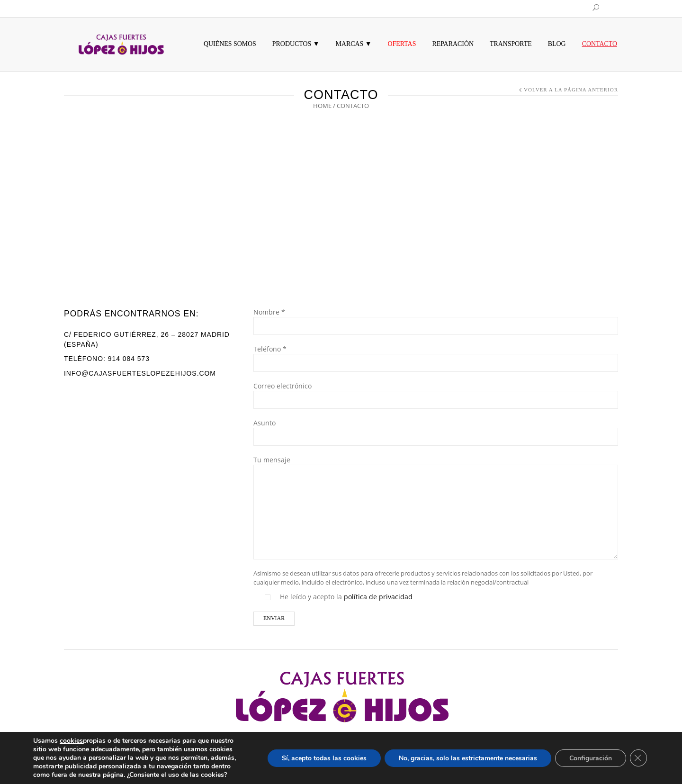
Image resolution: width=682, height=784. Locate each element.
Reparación (453, 44)
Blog (557, 44)
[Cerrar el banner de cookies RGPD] (638, 758)
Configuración (591, 758)
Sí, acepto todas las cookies (324, 758)
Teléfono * (436, 357)
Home (322, 106)
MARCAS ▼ (354, 44)
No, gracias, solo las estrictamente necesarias (468, 758)
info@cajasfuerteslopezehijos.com (140, 373)
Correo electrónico (436, 394)
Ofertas (402, 44)
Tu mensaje (436, 487)
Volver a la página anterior (571, 90)
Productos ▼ (296, 44)
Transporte (511, 44)
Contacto (600, 44)
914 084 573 (129, 359)
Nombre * (436, 320)
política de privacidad (378, 597)
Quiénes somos (230, 44)
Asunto (436, 431)
